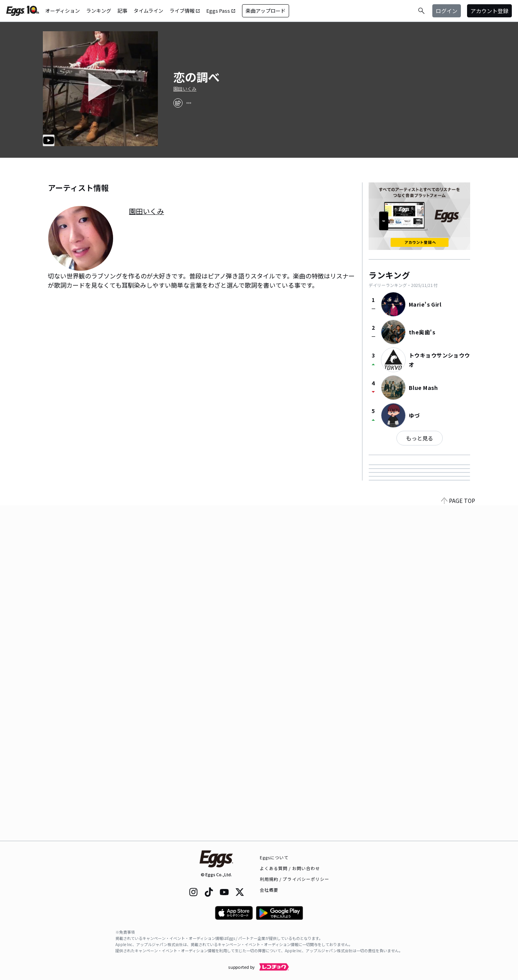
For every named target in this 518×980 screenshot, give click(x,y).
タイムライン (148, 11)
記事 (122, 11)
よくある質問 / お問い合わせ (290, 868)
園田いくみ (185, 89)
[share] (178, 103)
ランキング (99, 11)
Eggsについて (274, 857)
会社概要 (269, 890)
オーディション (63, 11)
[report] (189, 103)
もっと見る (420, 438)
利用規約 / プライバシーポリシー (295, 879)
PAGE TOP (458, 836)
